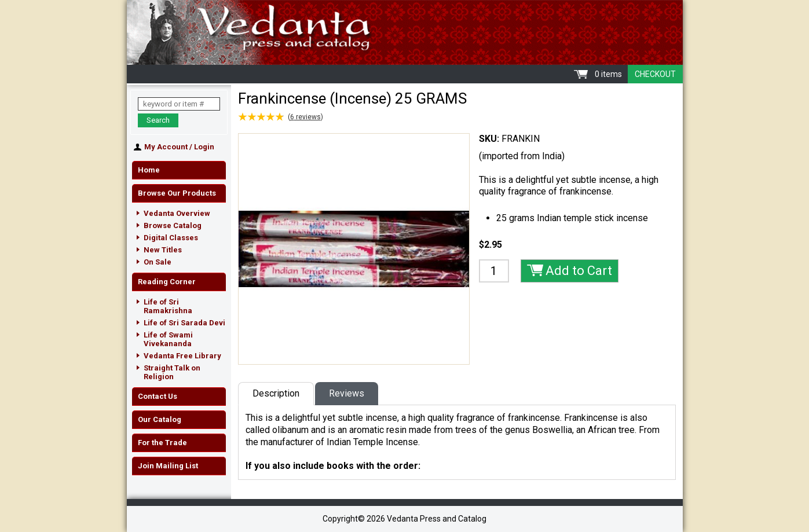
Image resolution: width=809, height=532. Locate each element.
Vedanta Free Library (182, 356)
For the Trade (162, 443)
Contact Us (158, 396)
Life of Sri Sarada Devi (184, 323)
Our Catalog (160, 419)
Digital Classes (171, 238)
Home (149, 170)
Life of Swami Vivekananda (168, 339)
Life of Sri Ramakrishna (168, 306)
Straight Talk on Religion (172, 372)
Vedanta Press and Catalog (405, 32)
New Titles (163, 250)
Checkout (655, 74)
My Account (166, 147)
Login (204, 147)
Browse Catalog (173, 225)
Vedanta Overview (177, 213)
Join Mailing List (168, 466)
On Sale (158, 262)
